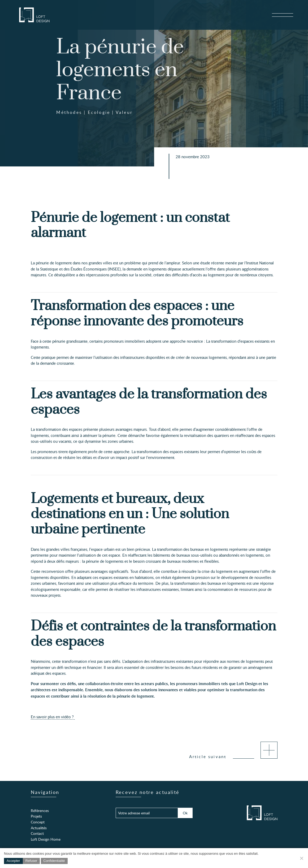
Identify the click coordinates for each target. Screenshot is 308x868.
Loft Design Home (46, 839)
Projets (36, 816)
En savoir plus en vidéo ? (53, 717)
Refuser (31, 861)
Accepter (13, 861)
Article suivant (233, 756)
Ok (185, 813)
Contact (37, 833)
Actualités (39, 828)
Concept (38, 822)
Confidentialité (54, 861)
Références (40, 810)
